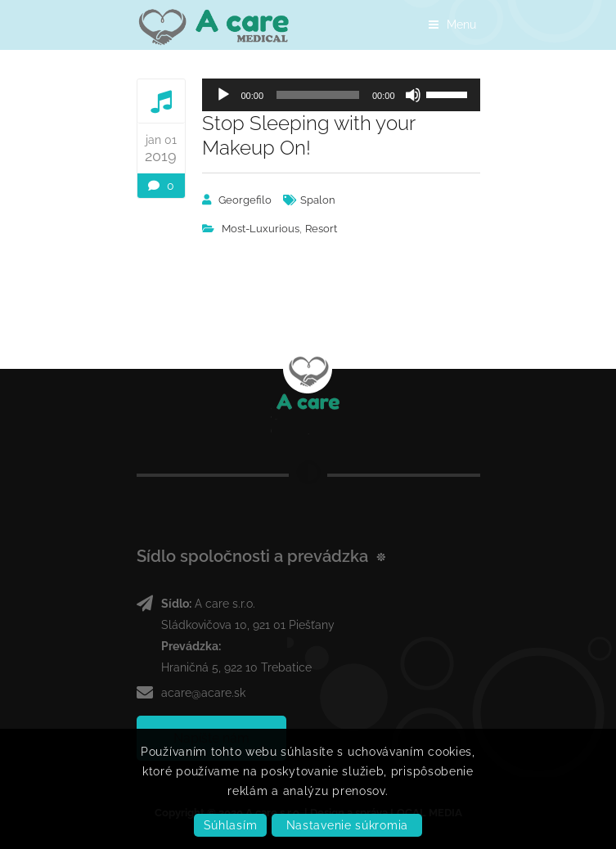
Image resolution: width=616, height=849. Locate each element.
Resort (321, 229)
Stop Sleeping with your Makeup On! (308, 135)
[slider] (318, 95)
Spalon (318, 200)
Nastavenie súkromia (347, 825)
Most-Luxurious (261, 229)
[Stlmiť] (413, 95)
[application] (341, 95)
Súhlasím (231, 825)
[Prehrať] (223, 95)
